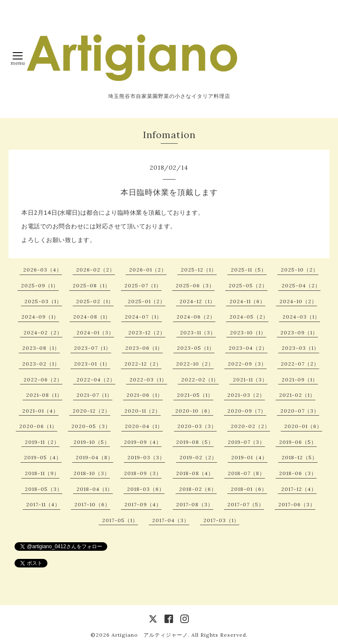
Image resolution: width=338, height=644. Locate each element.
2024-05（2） (249, 317)
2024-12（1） (197, 301)
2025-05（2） (248, 285)
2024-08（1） (92, 317)
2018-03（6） (146, 489)
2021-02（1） (297, 395)
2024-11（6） (247, 301)
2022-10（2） (195, 364)
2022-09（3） (247, 364)
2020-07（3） (300, 411)
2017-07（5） (246, 504)
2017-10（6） (92, 504)
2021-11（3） (250, 380)
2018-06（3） (298, 473)
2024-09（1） (40, 317)
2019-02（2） (198, 457)
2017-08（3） (195, 504)
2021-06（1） (145, 395)
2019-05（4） (43, 457)
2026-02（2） (96, 270)
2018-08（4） (195, 473)
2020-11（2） (143, 411)
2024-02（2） (43, 332)
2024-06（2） (196, 317)
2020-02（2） (250, 426)
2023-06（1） (144, 348)
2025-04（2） (301, 285)
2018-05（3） (44, 489)
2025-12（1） (199, 270)
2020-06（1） (38, 426)
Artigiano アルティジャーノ (150, 635)
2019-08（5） (195, 442)
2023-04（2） (248, 348)
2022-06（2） (43, 380)
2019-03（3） (146, 457)
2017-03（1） (221, 520)
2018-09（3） (143, 473)
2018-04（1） (95, 489)
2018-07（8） (246, 473)
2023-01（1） (92, 364)
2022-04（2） (96, 380)
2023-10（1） (248, 332)
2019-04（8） (94, 457)
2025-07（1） (143, 285)
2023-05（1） (196, 348)
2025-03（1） (43, 301)
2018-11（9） (42, 473)
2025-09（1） (40, 285)
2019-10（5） (92, 442)
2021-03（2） (246, 395)
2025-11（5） (249, 270)
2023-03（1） (300, 348)
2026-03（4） (43, 270)
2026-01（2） (148, 270)
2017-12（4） (299, 489)
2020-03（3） (197, 426)
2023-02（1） (41, 364)
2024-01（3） (95, 332)
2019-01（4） (249, 457)
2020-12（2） (91, 411)
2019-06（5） (298, 442)
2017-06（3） (297, 504)
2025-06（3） (195, 285)
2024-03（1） (301, 317)
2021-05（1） (195, 395)
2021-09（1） (300, 380)
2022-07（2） (300, 364)
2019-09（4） (143, 442)
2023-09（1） (299, 332)
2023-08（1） (41, 348)
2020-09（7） (247, 411)
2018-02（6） (198, 489)
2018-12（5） (300, 457)
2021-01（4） (40, 411)
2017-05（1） (120, 520)
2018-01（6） (249, 489)
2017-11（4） (43, 504)
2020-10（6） (194, 411)
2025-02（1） (95, 301)
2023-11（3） (198, 332)
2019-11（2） (42, 442)
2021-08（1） (44, 395)
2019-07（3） (246, 442)
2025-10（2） (300, 270)
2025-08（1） (91, 285)
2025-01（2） (147, 301)
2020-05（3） (91, 426)
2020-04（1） (144, 426)
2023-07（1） (93, 348)
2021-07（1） (94, 395)
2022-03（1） (148, 380)
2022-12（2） (143, 364)
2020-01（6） (303, 426)
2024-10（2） (298, 301)
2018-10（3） (92, 473)
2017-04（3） (171, 520)
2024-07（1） (143, 317)
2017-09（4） (143, 504)
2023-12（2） (147, 332)
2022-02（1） (200, 380)
